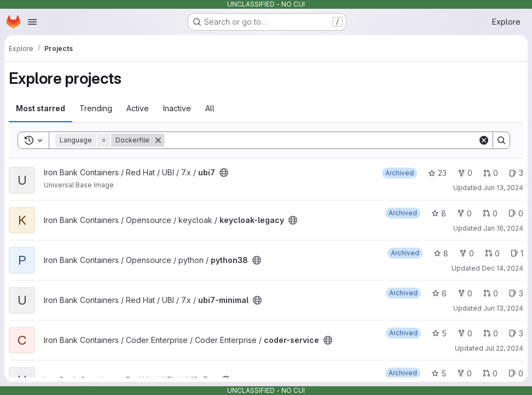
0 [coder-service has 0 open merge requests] (491, 333)
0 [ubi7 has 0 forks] (465, 173)
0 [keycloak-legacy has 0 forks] (464, 213)
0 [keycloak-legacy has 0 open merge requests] (490, 213)
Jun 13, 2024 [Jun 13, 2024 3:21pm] (503, 188)
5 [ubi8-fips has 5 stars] (439, 373)
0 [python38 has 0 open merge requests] (492, 253)
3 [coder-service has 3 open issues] (516, 333)
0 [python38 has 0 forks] (467, 253)
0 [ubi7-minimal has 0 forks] (465, 293)
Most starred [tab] (41, 108)
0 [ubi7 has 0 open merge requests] (491, 173)
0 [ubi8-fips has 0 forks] (464, 373)
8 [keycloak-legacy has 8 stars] (439, 213)
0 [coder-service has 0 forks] (465, 333)
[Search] (321, 140)
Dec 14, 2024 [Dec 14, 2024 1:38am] (502, 268)
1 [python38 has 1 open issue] (517, 253)
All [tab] (210, 108)
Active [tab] (138, 108)
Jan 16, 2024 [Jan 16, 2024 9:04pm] (503, 228)
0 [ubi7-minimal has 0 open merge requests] (491, 293)
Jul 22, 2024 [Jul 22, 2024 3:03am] (504, 348)
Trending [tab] (96, 108)
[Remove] (158, 140)
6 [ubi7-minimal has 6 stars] (439, 293)
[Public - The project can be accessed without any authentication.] (224, 173)
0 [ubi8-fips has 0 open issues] (516, 373)
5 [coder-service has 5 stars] (439, 333)
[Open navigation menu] (32, 22)
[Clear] (484, 140)
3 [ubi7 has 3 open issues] (516, 173)
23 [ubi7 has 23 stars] (437, 173)
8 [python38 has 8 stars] (441, 253)
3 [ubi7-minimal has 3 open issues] (516, 293)
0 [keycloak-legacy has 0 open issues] (516, 213)
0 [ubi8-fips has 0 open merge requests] (490, 373)
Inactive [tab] (177, 108)
